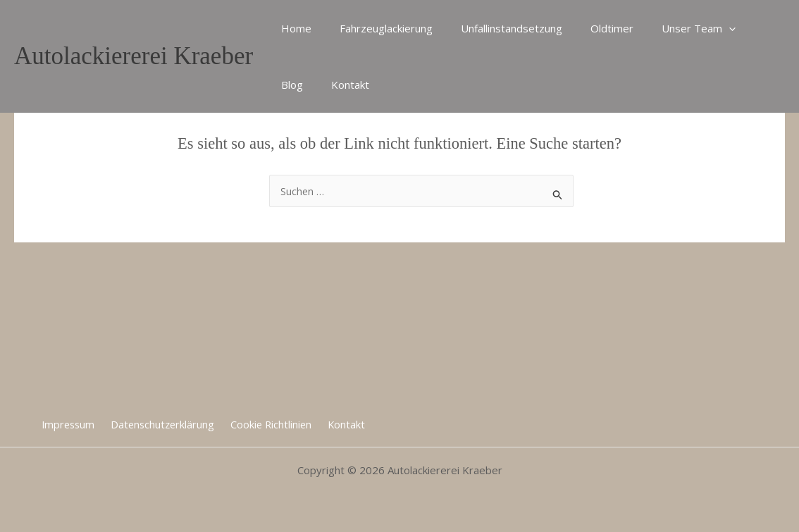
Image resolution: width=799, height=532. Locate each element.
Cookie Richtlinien (271, 423)
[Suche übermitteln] (558, 193)
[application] (697, 28)
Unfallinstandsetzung (494, 28)
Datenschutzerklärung (165, 423)
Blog (736, 28)
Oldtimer (587, 28)
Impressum (74, 423)
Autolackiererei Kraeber (134, 56)
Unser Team (667, 28)
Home (293, 28)
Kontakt (297, 85)
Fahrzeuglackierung (376, 28)
